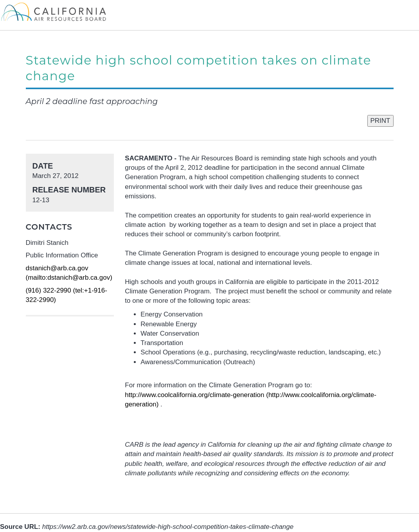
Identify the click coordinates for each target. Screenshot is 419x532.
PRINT (380, 121)
